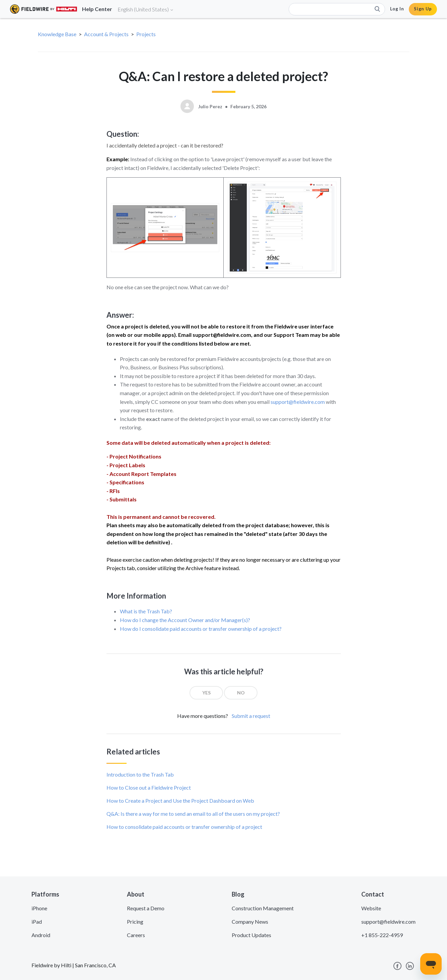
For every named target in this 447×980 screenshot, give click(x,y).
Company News (250, 922)
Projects (146, 34)
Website (371, 908)
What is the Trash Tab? (146, 611)
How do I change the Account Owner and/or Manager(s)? (185, 620)
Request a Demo (146, 908)
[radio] (206, 693)
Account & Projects (106, 34)
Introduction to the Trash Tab (140, 774)
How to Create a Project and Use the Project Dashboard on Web (180, 801)
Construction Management (263, 908)
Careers (136, 935)
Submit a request (251, 716)
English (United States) (146, 9)
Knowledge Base (57, 34)
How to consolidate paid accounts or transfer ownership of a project (184, 827)
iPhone (39, 908)
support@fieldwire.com (298, 402)
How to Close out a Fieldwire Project (149, 787)
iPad (37, 922)
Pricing (135, 922)
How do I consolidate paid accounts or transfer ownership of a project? (201, 629)
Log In (397, 9)
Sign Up (423, 9)
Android (41, 935)
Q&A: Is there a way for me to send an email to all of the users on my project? (193, 814)
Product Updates (251, 935)
